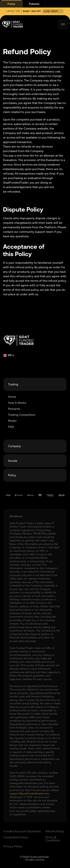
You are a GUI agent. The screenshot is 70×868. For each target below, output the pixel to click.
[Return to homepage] (18, 340)
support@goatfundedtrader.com (29, 794)
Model (12, 421)
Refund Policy (55, 831)
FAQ (11, 427)
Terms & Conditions (53, 839)
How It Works (17, 403)
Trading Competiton (22, 415)
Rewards (14, 409)
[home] (12, 24)
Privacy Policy (13, 846)
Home (12, 397)
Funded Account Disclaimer (22, 831)
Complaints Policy (16, 837)
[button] (63, 24)
